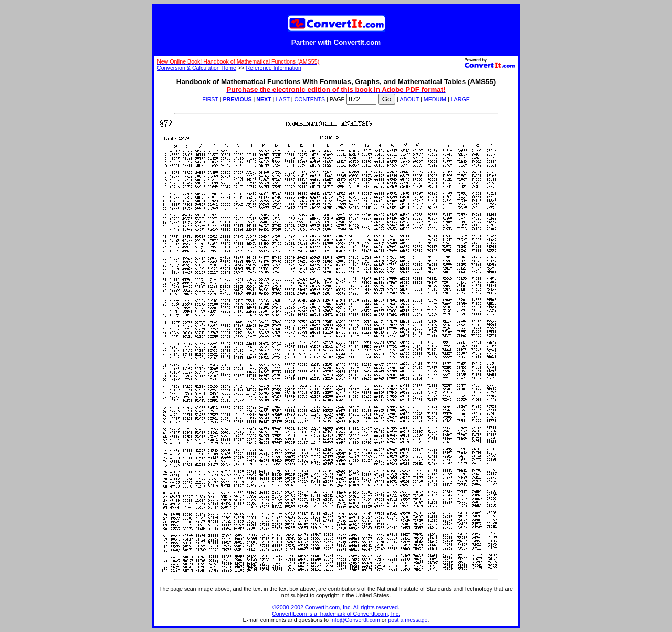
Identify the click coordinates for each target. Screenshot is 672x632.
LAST (282, 99)
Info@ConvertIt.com (355, 620)
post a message (408, 620)
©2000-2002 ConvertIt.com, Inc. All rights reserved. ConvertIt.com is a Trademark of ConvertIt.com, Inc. (336, 610)
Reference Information (273, 68)
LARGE (460, 99)
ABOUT (410, 99)
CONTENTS (310, 99)
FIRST (210, 99)
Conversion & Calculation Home (197, 68)
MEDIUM (435, 99)
